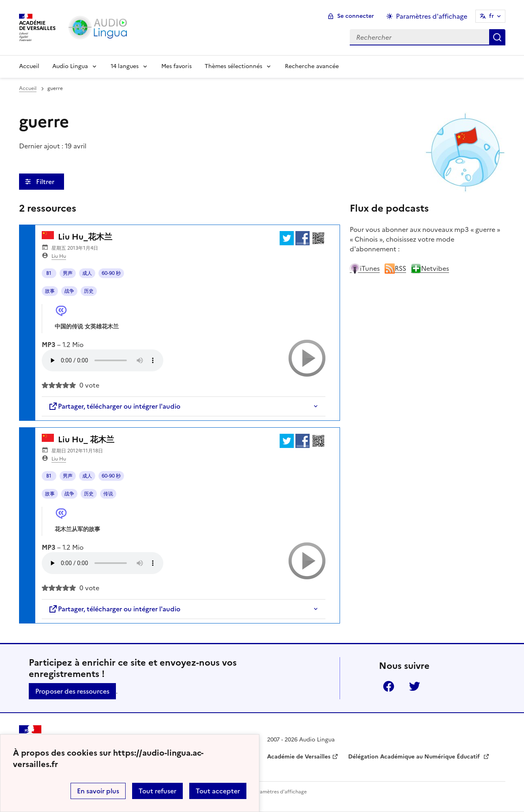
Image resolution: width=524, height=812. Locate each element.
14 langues (125, 66)
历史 (89, 291)
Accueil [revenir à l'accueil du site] (28, 88)
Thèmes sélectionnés (233, 66)
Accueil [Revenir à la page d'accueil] (29, 66)
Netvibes (430, 268)
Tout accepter (218, 791)
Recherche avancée (312, 66)
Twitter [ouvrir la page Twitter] (415, 686)
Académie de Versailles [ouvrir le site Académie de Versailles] (299, 757)
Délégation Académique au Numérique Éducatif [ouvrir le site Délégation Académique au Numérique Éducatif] (415, 757)
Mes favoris (176, 66)
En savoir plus (98, 791)
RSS (395, 268)
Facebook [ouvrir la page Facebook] (389, 686)
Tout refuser (157, 791)
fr (492, 16)
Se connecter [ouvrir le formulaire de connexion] (356, 16)
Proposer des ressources (72, 691)
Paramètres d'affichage (279, 792)
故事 (50, 291)
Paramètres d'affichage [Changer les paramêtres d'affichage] (432, 16)
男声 (68, 273)
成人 (87, 273)
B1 (49, 273)
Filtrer (46, 182)
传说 (108, 494)
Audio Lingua (70, 66)
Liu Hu (59, 256)
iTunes (365, 268)
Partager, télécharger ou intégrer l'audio (114, 406)
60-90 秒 (111, 273)
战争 (69, 291)
